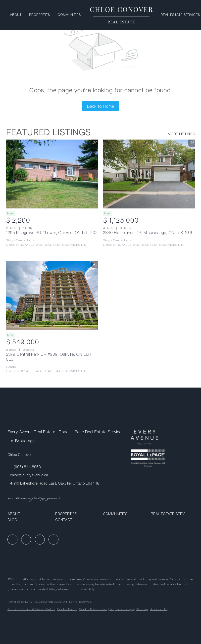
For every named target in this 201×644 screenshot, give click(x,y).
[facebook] (12, 540)
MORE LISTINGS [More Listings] (181, 134)
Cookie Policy (67, 609)
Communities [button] (69, 15)
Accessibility (159, 609)
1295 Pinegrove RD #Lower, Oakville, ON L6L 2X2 (52, 233)
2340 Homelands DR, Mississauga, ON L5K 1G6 (148, 233)
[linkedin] (26, 540)
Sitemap (142, 609)
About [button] (16, 15)
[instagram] (40, 540)
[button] (29, 514)
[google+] (53, 540)
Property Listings (122, 609)
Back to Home (100, 106)
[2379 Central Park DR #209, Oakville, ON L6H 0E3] (52, 296)
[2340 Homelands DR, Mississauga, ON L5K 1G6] (149, 174)
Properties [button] (40, 15)
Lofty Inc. (31, 602)
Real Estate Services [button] (180, 15)
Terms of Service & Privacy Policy (31, 609)
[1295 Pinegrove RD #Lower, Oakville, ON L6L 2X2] (52, 174)
